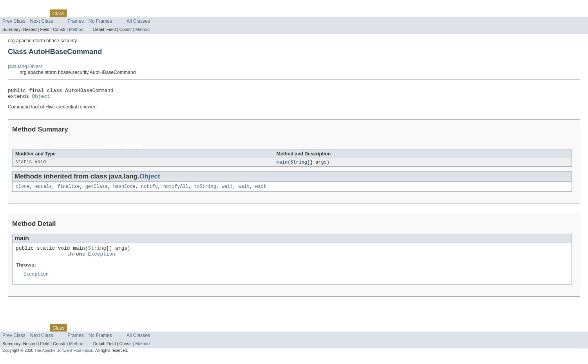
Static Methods (71, 148)
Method (76, 29)
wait (227, 190)
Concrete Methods (121, 148)
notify (149, 190)
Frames (76, 21)
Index (134, 13)
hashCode (124, 190)
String (299, 165)
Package (36, 13)
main (282, 165)
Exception (102, 259)
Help (149, 13)
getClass (97, 190)
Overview (12, 13)
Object (41, 98)
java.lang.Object (25, 67)
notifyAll (176, 190)
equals (44, 190)
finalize (69, 190)
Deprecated (111, 13)
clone (23, 190)
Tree (90, 13)
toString (205, 190)
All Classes (138, 21)
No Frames (100, 21)
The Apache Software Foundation (64, 357)
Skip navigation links (22, 7)
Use (76, 13)
